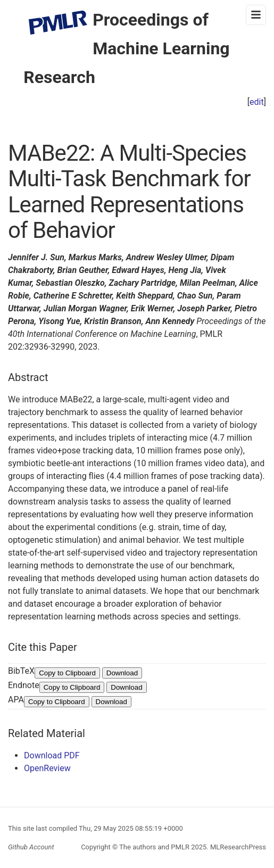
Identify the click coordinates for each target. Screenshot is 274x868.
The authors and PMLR (154, 847)
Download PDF (52, 755)
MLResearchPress (237, 847)
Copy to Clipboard (67, 673)
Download (122, 673)
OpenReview (47, 768)
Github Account (31, 847)
